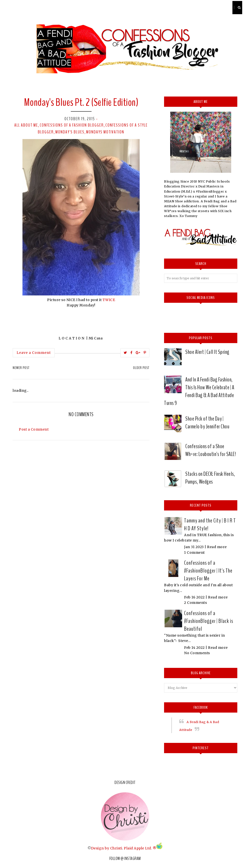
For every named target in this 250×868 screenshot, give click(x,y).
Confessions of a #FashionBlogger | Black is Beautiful (209, 621)
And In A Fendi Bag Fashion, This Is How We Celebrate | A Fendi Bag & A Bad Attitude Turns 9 (199, 391)
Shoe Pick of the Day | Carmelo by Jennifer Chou (207, 423)
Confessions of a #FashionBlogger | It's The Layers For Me (208, 571)
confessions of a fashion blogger (72, 125)
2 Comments (195, 603)
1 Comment (194, 553)
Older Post (141, 368)
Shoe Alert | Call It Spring (207, 352)
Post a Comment (34, 429)
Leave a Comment (34, 353)
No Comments (197, 653)
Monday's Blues (70, 132)
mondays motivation (105, 132)
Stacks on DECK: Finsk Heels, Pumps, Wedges (210, 478)
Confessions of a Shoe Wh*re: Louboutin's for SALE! (211, 450)
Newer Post (21, 368)
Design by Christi (107, 848)
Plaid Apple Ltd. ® (140, 848)
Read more (217, 547)
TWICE (109, 300)
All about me (26, 125)
